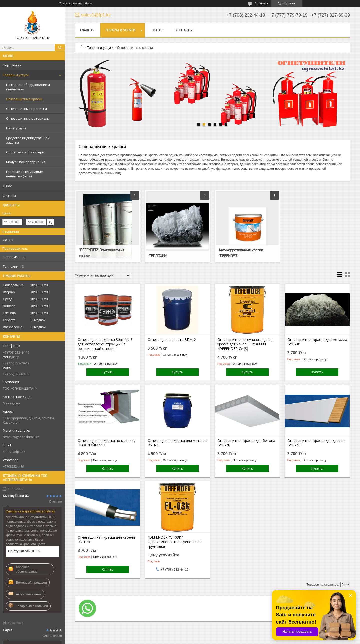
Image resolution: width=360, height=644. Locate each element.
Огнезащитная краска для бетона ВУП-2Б (246, 443)
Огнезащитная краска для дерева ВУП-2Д (316, 443)
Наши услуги (16, 128)
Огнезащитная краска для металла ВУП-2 (178, 443)
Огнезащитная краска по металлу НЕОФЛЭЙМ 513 (107, 443)
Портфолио (12, 65)
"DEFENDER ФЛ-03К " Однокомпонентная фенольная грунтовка (175, 542)
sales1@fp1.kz (14, 452)
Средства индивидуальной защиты (28, 140)
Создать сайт (68, 3)
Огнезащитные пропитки (27, 109)
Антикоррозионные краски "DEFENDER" (241, 253)
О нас (7, 186)
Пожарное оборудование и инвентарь (28, 87)
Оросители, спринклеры (25, 152)
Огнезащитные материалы (28, 118)
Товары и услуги (16, 75)
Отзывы (9, 196)
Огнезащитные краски (24, 99)
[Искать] (60, 48)
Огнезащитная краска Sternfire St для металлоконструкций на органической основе (106, 344)
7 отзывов (261, 3)
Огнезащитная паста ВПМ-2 (172, 340)
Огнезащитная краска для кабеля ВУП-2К (106, 540)
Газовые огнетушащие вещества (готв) (25, 174)
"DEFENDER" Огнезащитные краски (102, 253)
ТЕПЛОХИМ (158, 256)
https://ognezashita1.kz (21, 437)
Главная (87, 30)
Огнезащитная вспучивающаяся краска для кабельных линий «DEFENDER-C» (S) (245, 344)
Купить (108, 372)
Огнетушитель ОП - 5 (24, 551)
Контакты (184, 30)
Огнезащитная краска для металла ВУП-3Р (317, 342)
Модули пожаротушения (26, 162)
